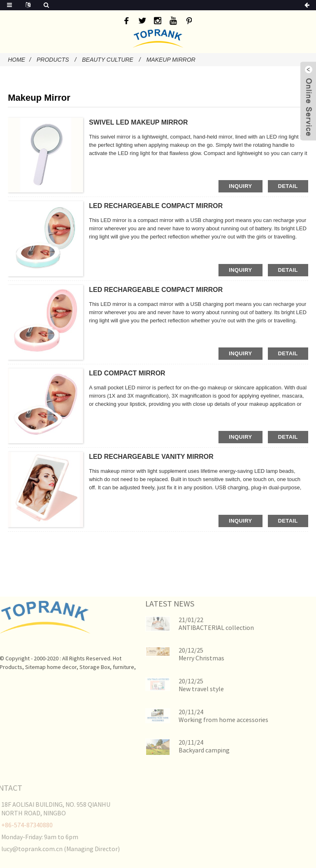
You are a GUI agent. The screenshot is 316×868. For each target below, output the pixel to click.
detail (288, 186)
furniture (109, 667)
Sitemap (21, 667)
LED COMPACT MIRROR (127, 373)
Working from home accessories (208, 720)
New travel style (186, 689)
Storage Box (81, 667)
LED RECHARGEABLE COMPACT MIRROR (156, 206)
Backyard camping (189, 750)
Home (16, 60)
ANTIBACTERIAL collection (201, 627)
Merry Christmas (186, 658)
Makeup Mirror (171, 60)
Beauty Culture (108, 60)
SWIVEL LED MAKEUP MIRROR (138, 122)
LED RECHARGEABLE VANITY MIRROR (151, 457)
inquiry (240, 186)
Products (53, 60)
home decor (48, 667)
